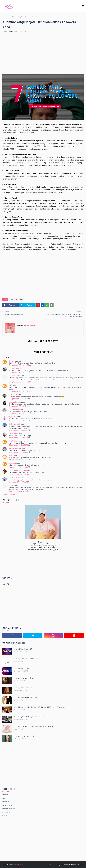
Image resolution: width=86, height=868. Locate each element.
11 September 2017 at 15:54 (18, 452)
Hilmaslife (12, 361)
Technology (7, 812)
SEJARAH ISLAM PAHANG (18, 470)
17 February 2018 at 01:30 (18, 491)
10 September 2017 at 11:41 (18, 399)
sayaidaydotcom (15, 402)
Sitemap (81, 865)
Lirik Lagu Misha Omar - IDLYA (24, 736)
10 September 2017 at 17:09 (19, 406)
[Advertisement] (44, 54)
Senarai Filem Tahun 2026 (23, 668)
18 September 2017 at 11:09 (18, 467)
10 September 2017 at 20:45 (19, 413)
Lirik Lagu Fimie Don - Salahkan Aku (26, 659)
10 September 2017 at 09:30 (19, 365)
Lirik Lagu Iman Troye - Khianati (25, 678)
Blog (5, 798)
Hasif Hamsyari (14, 424)
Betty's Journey (14, 441)
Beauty (5, 795)
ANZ (10, 385)
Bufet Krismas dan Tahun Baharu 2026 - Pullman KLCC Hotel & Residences (39, 707)
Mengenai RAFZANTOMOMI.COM (66, 865)
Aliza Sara (12, 463)
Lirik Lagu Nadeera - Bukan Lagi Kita (26, 697)
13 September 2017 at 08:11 (18, 460)
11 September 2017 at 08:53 (19, 421)
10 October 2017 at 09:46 (18, 482)
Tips (9, 17)
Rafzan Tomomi (8, 31)
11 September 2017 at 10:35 (18, 430)
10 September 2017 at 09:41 (19, 372)
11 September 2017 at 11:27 (18, 438)
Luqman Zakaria (15, 409)
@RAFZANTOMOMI (19, 865)
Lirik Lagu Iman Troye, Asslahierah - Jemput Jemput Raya (34, 726)
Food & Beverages (9, 809)
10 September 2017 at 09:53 (19, 382)
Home (4, 17)
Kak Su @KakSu (14, 376)
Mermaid (12, 456)
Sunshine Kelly (14, 478)
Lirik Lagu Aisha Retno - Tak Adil (25, 688)
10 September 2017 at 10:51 (19, 391)
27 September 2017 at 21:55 (19, 474)
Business (6, 802)
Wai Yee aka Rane (15, 448)
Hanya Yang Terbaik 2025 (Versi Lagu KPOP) (29, 717)
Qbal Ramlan (13, 395)
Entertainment (8, 805)
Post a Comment (9, 495)
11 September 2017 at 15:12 (18, 445)
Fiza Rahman (13, 433)
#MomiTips (13, 299)
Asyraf (11, 485)
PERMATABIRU (14, 368)
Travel (5, 816)
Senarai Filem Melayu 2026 (23, 649)
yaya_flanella (13, 417)
